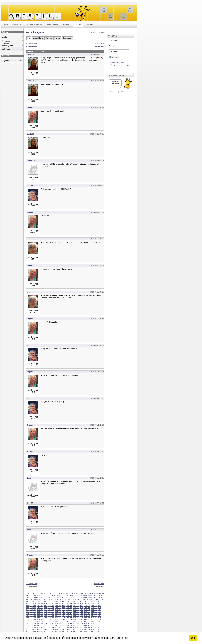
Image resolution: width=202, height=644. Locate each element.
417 (56, 630)
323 (96, 620)
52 (81, 595)
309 (45, 620)
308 (42, 620)
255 (78, 614)
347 (31, 624)
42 (55, 595)
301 (92, 618)
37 (42, 595)
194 (85, 608)
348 (35, 624)
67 (42, 597)
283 (27, 618)
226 (49, 612)
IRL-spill (57, 38)
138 (35, 603)
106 (72, 599)
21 (79, 593)
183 (45, 608)
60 (102, 595)
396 (56, 628)
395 (53, 628)
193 (81, 608)
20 (77, 593)
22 (82, 593)
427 (92, 630)
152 (85, 603)
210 (67, 610)
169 (71, 606)
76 (66, 597)
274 (71, 616)
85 (89, 597)
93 (32, 599)
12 (56, 593)
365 (96, 624)
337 (71, 622)
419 (63, 630)
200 (31, 610)
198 (99, 608)
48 (71, 595)
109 (83, 599)
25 (90, 593)
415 (49, 630)
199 (27, 610)
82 (81, 597)
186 (56, 608)
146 (63, 603)
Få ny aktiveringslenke (120, 65)
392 (42, 628)
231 (67, 612)
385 (92, 626)
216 (89, 610)
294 (67, 618)
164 (53, 606)
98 (45, 599)
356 (63, 624)
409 (27, 630)
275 (74, 616)
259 (92, 614)
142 (49, 603)
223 (38, 612)
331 (49, 622)
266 (42, 616)
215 (85, 610)
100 (51, 599)
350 (42, 624)
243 (35, 614)
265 (38, 616)
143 (53, 603)
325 (27, 622)
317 (74, 620)
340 (81, 622)
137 (31, 603)
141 (45, 603)
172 (81, 606)
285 (35, 618)
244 (38, 614)
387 (99, 626)
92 (29, 599)
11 (54, 593)
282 (99, 616)
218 (96, 610)
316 (71, 620)
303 (99, 618)
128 (74, 601)
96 (40, 599)
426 (89, 630)
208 (60, 610)
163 (49, 606)
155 (96, 603)
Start (6, 24)
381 (78, 626)
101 (54, 599)
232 (71, 612)
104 (65, 599)
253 (71, 614)
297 (78, 618)
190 (71, 608)
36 (40, 595)
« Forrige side (32, 43)
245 (42, 614)
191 (74, 608)
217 (92, 610)
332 (53, 622)
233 (74, 612)
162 (45, 606)
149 (74, 603)
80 (76, 597)
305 (31, 620)
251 (63, 614)
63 (32, 597)
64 (35, 597)
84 (86, 597)
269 (53, 616)
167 (63, 606)
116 (31, 601)
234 (78, 612)
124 (60, 601)
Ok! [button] (193, 638)
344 (96, 622)
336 (67, 622)
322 (92, 620)
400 (71, 628)
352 (49, 624)
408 (99, 628)
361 (81, 624)
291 (56, 618)
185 (53, 608)
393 (45, 628)
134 (96, 601)
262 (27, 616)
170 (74, 606)
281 (96, 616)
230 (63, 612)
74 (60, 597)
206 (53, 610)
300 (89, 618)
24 (87, 593)
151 (81, 603)
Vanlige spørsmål (35, 24)
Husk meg (113, 52)
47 (68, 595)
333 (56, 622)
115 (27, 601)
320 (85, 620)
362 (85, 624)
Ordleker (49, 38)
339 (78, 622)
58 (96, 595)
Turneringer (67, 38)
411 (35, 630)
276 (78, 616)
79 (73, 597)
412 (38, 630)
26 (92, 593)
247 (49, 614)
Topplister (67, 24)
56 (91, 595)
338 (74, 622)
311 (53, 620)
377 (63, 626)
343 (92, 622)
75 (63, 597)
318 (78, 620)
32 (29, 595)
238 (92, 612)
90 (102, 597)
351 (45, 624)
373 (49, 626)
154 (92, 603)
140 (42, 603)
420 (67, 630)
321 (89, 620)
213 (78, 610)
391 (38, 628)
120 (45, 601)
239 (96, 612)
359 (74, 624)
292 (60, 618)
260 (96, 614)
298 (81, 618)
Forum (79, 24)
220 (27, 612)
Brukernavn (113, 40)
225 (45, 612)
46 (66, 595)
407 (96, 628)
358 (71, 624)
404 (85, 628)
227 (53, 612)
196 (92, 608)
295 (71, 618)
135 (99, 601)
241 (27, 614)
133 (92, 601)
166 (60, 606)
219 (99, 610)
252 (67, 614)
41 (53, 595)
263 (31, 616)
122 (53, 601)
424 (81, 630)
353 (53, 624)
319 (81, 620)
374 (53, 626)
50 (76, 595)
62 (29, 597)
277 (81, 616)
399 (67, 628)
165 (56, 606)
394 (49, 628)
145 (60, 603)
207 (56, 610)
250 (60, 614)
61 (27, 597)
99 (48, 599)
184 (49, 608)
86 (91, 597)
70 (50, 597)
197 (96, 608)
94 (35, 599)
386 (96, 626)
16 (66, 593)
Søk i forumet (99, 33)
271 (60, 616)
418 (60, 630)
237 (89, 612)
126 (67, 601)
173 (85, 606)
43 (58, 595)
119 (42, 601)
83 (84, 597)
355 (60, 624)
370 (38, 626)
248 (53, 614)
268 (49, 616)
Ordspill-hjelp (38, 38)
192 (78, 608)
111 (90, 599)
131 (85, 601)
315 (67, 620)
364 (92, 624)
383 (85, 626)
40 (50, 595)
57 (94, 595)
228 (56, 612)
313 (60, 620)
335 (63, 622)
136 (27, 603)
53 (84, 595)
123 (56, 601)
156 (99, 603)
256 (81, 614)
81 (78, 597)
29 (100, 593)
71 (53, 597)
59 (99, 595)
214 (81, 610)
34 (35, 595)
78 (71, 597)
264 (35, 616)
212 (74, 610)
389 (31, 628)
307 (38, 620)
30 (103, 593)
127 (71, 601)
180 (35, 608)
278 (85, 616)
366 (99, 624)
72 (55, 597)
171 (78, 606)
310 (49, 620)
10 (51, 593)
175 (92, 606)
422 (74, 630)
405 (89, 628)
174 (89, 606)
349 (38, 624)
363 (89, 624)
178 (27, 608)
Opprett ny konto (117, 92)
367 (27, 626)
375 (56, 626)
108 (79, 599)
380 (74, 626)
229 (60, 612)
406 (92, 628)
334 (60, 622)
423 (78, 630)
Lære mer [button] (122, 638)
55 (89, 595)
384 (89, 626)
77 (68, 597)
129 (78, 601)
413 (42, 630)
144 (56, 603)
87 (94, 597)
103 (61, 599)
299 (85, 618)
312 (56, 620)
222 (35, 612)
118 (38, 601)
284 (31, 618)
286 (38, 618)
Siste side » (99, 46)
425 (85, 630)
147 (67, 603)
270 (56, 616)
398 (63, 628)
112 (94, 599)
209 (63, 610)
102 (58, 599)
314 (63, 620)
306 (35, 620)
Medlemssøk (52, 24)
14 (61, 593)
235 (81, 612)
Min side (90, 24)
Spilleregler (17, 24)
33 (32, 595)
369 (35, 626)
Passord (112, 46)
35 (37, 595)
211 (71, 610)
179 (31, 608)
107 (76, 599)
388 (27, 628)
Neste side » (99, 43)
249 (56, 614)
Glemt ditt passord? (118, 62)
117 (35, 601)
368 (31, 626)
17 (69, 593)
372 (45, 626)
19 (74, 593)
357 (67, 624)
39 (48, 595)
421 (71, 630)
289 (49, 618)
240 (99, 612)
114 (101, 599)
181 (38, 608)
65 (37, 597)
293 (63, 618)
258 (89, 614)
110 (87, 599)
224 (42, 612)
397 (60, 628)
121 (49, 601)
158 (31, 606)
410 (31, 630)
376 (60, 626)
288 (45, 618)
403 (81, 628)
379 (71, 626)
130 (81, 601)
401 (74, 628)
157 (27, 606)
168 (67, 606)
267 (45, 616)
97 (42, 599)
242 (31, 614)
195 (89, 608)
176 (96, 606)
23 (85, 593)
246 (45, 614)
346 (27, 624)
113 (97, 599)
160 (38, 606)
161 (42, 606)
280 (92, 616)
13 (59, 593)
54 (86, 595)
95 (37, 599)
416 (53, 630)
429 (99, 630)
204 (45, 610)
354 (56, 624)
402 (78, 628)
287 (42, 618)
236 (85, 612)
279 (89, 616)
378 (67, 626)
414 (45, 630)
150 (78, 603)
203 (42, 610)
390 (35, 628)
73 (58, 597)
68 (45, 597)
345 (99, 622)
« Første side (31, 46)
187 (60, 608)
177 (99, 606)
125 (63, 601)
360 (78, 624)
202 (38, 610)
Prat (29, 38)
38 (45, 595)
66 (40, 597)
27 (95, 593)
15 (64, 593)
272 (63, 616)
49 (73, 595)
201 (35, 610)
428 (96, 630)
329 (42, 622)
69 (48, 597)
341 (85, 622)
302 (96, 618)
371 (42, 626)
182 (42, 608)
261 (99, 614)
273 (67, 616)
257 (85, 614)
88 (96, 597)
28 (97, 593)
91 (27, 599)
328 (38, 622)
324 (99, 620)
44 (60, 595)
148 (71, 603)
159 (35, 606)
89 (99, 597)
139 (38, 603)
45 (63, 595)
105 (69, 599)
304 (27, 620)
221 (31, 612)
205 (49, 610)
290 (53, 618)
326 (31, 622)
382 (81, 626)
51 (78, 595)
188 (63, 608)
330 (45, 622)
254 (74, 614)
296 (74, 618)
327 (35, 622)
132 (89, 601)
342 (89, 622)
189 (67, 608)
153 (89, 603)
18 (72, 593)
